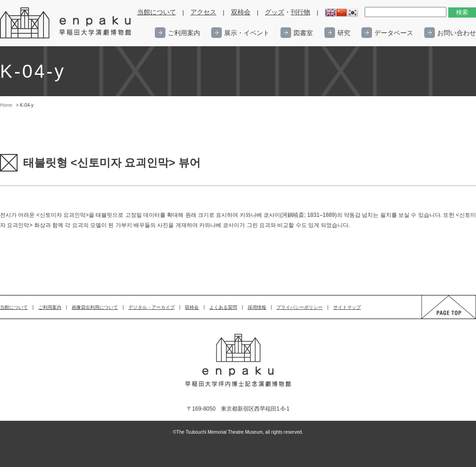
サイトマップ (347, 307)
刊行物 (300, 12)
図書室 (303, 33)
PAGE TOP (440, 318)
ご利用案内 (184, 33)
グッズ (275, 12)
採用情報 (257, 307)
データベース (394, 33)
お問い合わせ (457, 33)
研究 (344, 33)
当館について (157, 12)
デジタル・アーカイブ (152, 307)
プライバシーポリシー (299, 307)
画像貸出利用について (95, 307)
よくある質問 (223, 307)
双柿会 (241, 12)
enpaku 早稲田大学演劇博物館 (66, 23)
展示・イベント (247, 33)
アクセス (203, 12)
